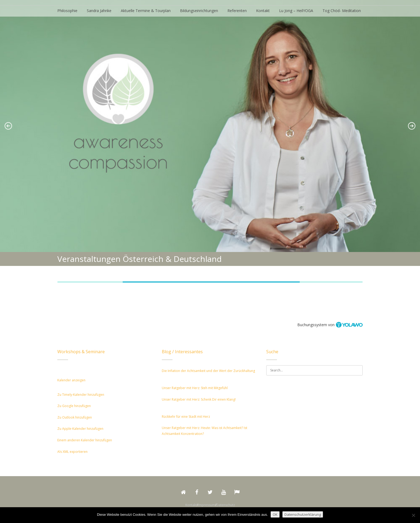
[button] (8, 126)
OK (275, 514)
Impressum (207, 505)
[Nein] (413, 515)
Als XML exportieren (72, 452)
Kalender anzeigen (71, 380)
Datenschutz (226, 505)
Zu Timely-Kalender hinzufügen (81, 395)
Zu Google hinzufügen (74, 406)
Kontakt (191, 505)
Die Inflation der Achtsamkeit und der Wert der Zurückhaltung (208, 371)
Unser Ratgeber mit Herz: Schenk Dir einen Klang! (199, 399)
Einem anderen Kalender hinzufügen (85, 440)
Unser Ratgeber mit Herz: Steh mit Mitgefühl (195, 388)
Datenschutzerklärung (303, 514)
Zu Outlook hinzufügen (75, 417)
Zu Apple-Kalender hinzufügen (80, 429)
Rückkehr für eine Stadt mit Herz (186, 417)
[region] (210, 126)
